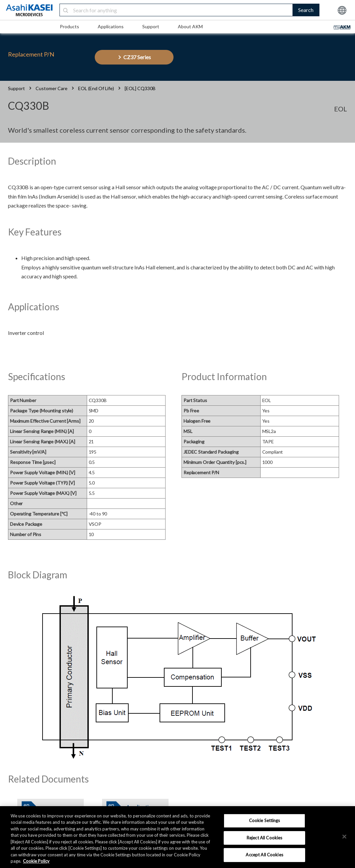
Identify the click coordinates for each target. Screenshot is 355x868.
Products (69, 26)
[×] (344, 836)
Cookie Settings (265, 820)
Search (306, 10)
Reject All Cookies (264, 838)
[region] (177, 837)
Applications (111, 26)
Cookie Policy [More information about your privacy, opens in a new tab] (36, 861)
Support (151, 26)
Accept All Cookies (264, 855)
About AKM (190, 26)
